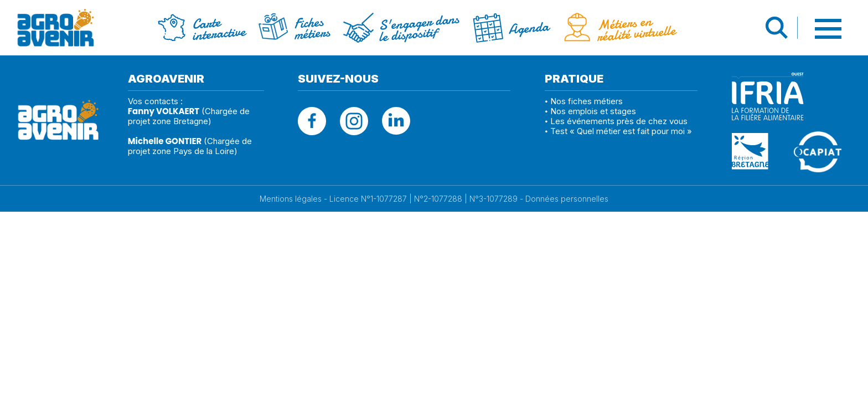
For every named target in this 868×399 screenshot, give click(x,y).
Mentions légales (291, 199)
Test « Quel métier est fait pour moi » (621, 131)
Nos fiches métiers (587, 101)
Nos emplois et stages (593, 111)
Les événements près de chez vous (619, 121)
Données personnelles (567, 199)
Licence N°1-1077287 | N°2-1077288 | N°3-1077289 (423, 199)
